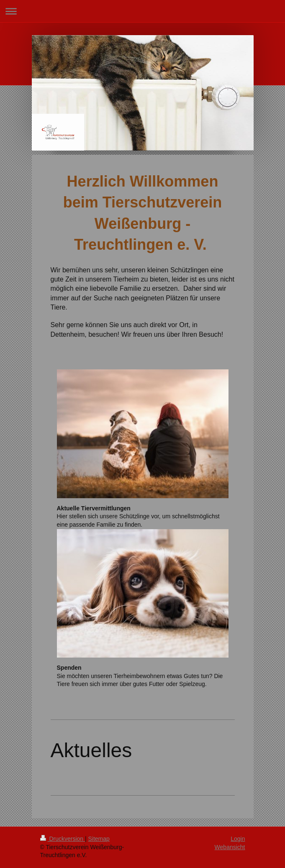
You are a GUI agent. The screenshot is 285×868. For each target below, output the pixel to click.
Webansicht (230, 847)
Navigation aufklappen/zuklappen (142, 11)
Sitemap (99, 839)
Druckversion (63, 839)
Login (238, 839)
